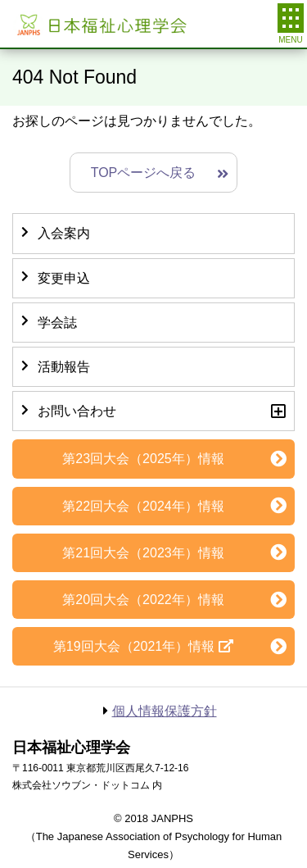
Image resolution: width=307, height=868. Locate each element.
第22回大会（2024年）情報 (143, 506)
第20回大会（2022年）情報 (143, 600)
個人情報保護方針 (165, 711)
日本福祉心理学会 (100, 24)
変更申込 (64, 278)
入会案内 (64, 233)
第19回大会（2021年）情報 (134, 646)
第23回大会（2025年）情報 (143, 459)
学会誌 (57, 323)
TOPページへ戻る (144, 173)
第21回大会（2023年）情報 (143, 553)
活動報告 (64, 367)
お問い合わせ (77, 411)
